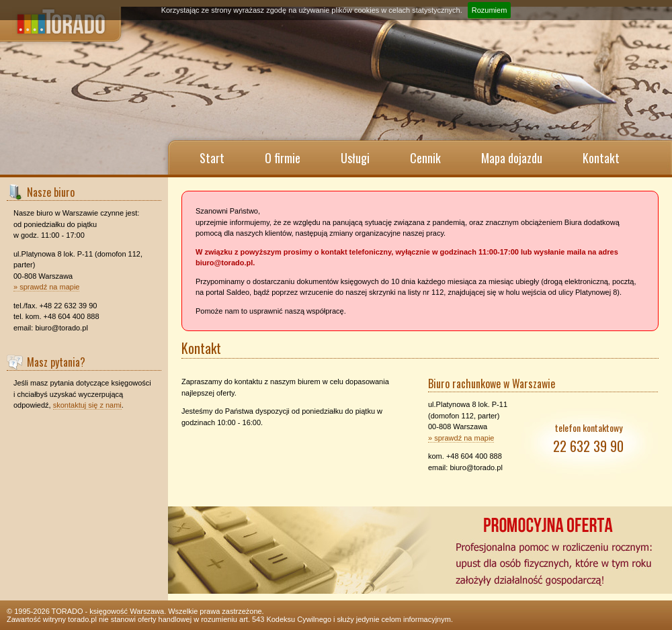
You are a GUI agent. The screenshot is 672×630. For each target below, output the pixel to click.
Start (212, 158)
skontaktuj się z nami (87, 405)
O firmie (283, 158)
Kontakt (601, 158)
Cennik (425, 158)
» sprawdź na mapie (46, 287)
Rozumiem (490, 10)
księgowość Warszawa (127, 611)
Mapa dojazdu (512, 158)
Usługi (355, 158)
